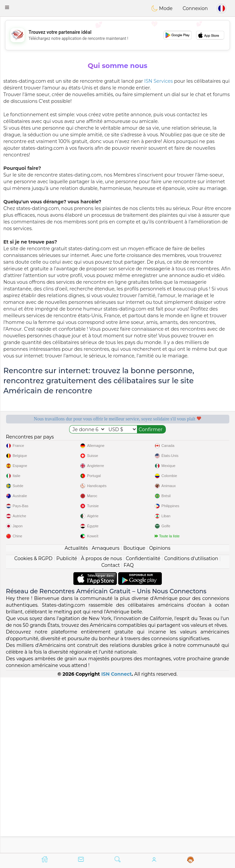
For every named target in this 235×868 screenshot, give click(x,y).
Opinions (160, 723)
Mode (162, 8)
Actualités (76, 723)
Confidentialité (143, 734)
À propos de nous (101, 734)
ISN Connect (117, 849)
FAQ (129, 740)
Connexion (195, 8)
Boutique (134, 723)
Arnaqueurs (105, 723)
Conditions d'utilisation (191, 734)
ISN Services (159, 81)
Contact (111, 740)
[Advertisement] (117, 35)
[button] (7, 7)
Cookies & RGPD (34, 734)
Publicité (67, 734)
